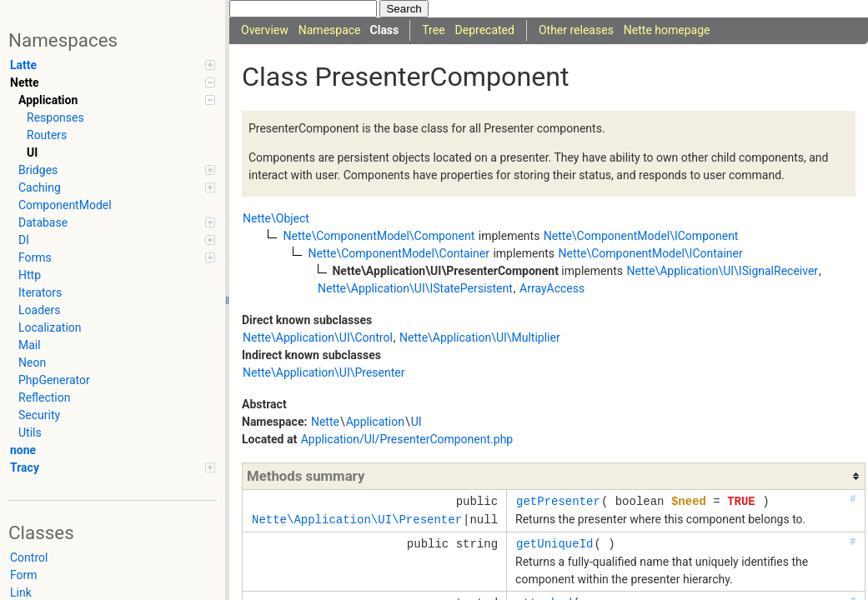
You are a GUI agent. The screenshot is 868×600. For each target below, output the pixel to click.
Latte (113, 65)
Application (117, 100)
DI (117, 240)
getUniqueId (554, 544)
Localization (50, 327)
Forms (117, 257)
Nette (113, 82)
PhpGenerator (54, 380)
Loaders (39, 310)
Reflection (44, 397)
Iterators (40, 292)
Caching (117, 187)
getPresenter (558, 501)
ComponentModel (65, 205)
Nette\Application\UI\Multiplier (480, 337)
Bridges (117, 170)
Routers (47, 135)
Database (117, 222)
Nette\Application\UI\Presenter (324, 372)
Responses (55, 117)
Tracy (113, 467)
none (23, 450)
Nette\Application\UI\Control (318, 337)
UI (32, 152)
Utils (30, 432)
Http (30, 275)
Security (39, 415)
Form (24, 575)
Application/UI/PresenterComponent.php (407, 439)
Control (29, 557)
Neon (32, 362)
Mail (30, 345)
